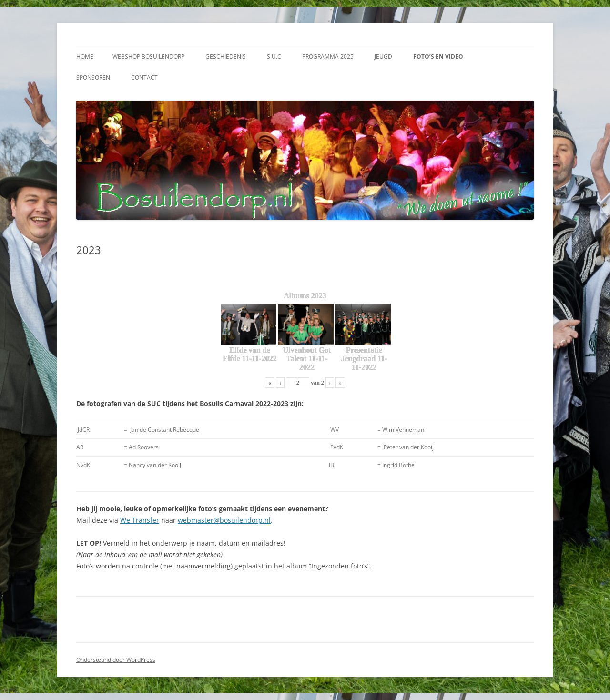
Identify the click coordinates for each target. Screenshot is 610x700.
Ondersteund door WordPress (116, 660)
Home (85, 56)
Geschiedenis (226, 56)
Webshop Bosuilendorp (148, 56)
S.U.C (274, 56)
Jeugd (383, 56)
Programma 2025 (328, 56)
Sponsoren (93, 77)
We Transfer (140, 520)
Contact (144, 77)
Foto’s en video (438, 56)
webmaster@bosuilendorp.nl (224, 520)
